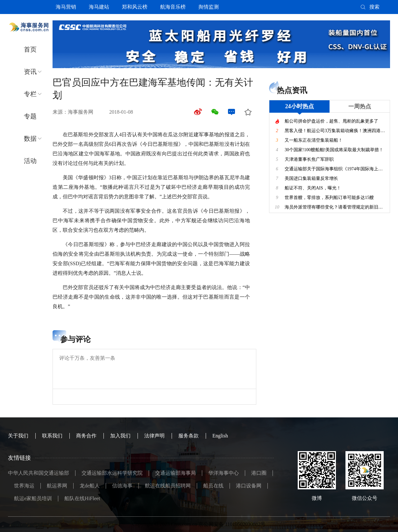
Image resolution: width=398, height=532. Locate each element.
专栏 (30, 94)
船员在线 (213, 486)
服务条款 (188, 436)
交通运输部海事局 (175, 473)
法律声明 (154, 436)
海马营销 (66, 7)
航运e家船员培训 (33, 498)
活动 (30, 161)
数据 (30, 138)
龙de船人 (90, 486)
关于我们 (18, 436)
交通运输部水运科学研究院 (112, 473)
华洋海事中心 (224, 473)
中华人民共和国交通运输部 (39, 473)
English (220, 436)
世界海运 (24, 486)
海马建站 (99, 7)
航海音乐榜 (173, 7)
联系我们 (52, 436)
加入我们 (120, 436)
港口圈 (259, 473)
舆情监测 (209, 7)
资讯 (30, 72)
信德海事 (122, 486)
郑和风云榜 (135, 7)
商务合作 (86, 436)
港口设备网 (249, 486)
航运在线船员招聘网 (168, 486)
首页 (30, 49)
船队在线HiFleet (82, 498)
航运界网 (57, 486)
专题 (30, 116)
